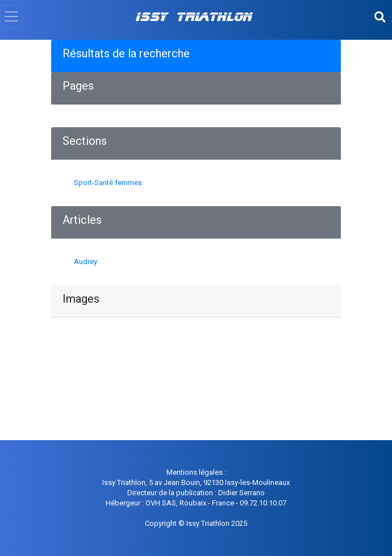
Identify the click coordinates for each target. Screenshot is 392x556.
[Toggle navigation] (11, 16)
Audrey (86, 262)
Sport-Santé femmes (108, 183)
